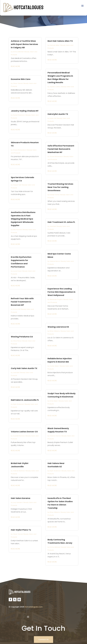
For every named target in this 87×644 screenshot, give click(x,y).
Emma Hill (17, 309)
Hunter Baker (54, 366)
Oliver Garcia (18, 83)
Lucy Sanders (18, 502)
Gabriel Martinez (19, 471)
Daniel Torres (55, 195)
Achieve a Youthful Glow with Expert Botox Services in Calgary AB (24, 44)
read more (15, 66)
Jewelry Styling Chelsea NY (25, 111)
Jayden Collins (55, 87)
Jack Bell (16, 373)
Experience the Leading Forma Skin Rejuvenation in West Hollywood (61, 292)
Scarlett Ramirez (19, 436)
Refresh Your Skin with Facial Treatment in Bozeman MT (22, 302)
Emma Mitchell (18, 52)
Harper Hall (17, 185)
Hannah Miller (55, 45)
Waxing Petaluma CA (22, 337)
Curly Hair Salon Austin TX (24, 368)
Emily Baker (54, 401)
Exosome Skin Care (21, 79)
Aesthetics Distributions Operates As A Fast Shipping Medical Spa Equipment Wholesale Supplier (23, 219)
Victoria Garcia (55, 436)
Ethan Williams (55, 331)
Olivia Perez (17, 341)
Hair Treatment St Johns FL (61, 222)
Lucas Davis (17, 271)
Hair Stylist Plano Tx (21, 530)
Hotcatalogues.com (34, 607)
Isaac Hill (53, 118)
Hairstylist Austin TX (58, 114)
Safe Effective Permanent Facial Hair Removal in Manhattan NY (61, 149)
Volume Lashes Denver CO (24, 432)
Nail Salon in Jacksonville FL (25, 400)
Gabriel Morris (55, 261)
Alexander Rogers (56, 299)
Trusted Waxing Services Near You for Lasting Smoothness (60, 187)
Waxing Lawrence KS (58, 327)
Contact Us (43, 639)
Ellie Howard (17, 230)
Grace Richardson (20, 150)
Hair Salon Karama (21, 498)
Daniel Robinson (19, 115)
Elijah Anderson (18, 404)
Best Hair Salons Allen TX (60, 41)
